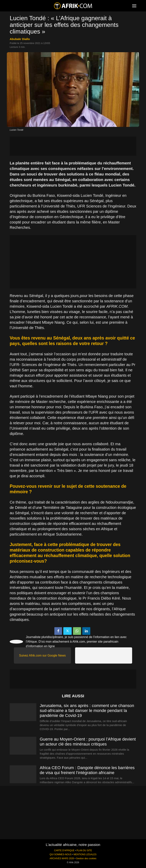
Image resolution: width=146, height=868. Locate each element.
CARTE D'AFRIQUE (64, 850)
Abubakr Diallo (20, 39)
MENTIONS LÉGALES (85, 854)
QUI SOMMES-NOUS (61, 854)
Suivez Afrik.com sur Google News (42, 655)
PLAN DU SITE (84, 850)
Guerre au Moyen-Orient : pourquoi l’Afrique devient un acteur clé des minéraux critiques (88, 742)
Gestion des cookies (86, 858)
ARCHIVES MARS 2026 (62, 858)
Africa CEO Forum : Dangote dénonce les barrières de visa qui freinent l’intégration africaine (87, 770)
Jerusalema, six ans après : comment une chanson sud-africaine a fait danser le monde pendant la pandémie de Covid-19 (87, 711)
